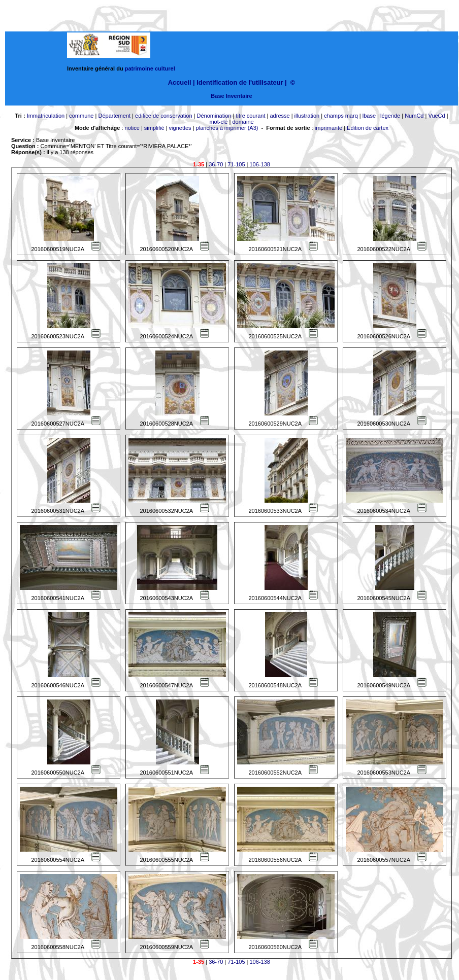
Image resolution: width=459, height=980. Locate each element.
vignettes (180, 128)
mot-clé (218, 122)
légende (390, 116)
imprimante (329, 128)
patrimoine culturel (150, 68)
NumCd (414, 116)
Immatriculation (46, 116)
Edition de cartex (368, 128)
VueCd (436, 116)
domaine (243, 122)
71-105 (236, 164)
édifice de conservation (164, 116)
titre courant (250, 116)
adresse (280, 116)
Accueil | (182, 82)
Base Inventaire (231, 96)
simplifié (154, 128)
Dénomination (214, 116)
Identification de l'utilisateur (240, 82)
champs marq (341, 116)
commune (81, 116)
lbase (369, 116)
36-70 (216, 164)
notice (132, 128)
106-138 (260, 164)
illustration (307, 116)
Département (114, 116)
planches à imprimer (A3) (227, 128)
